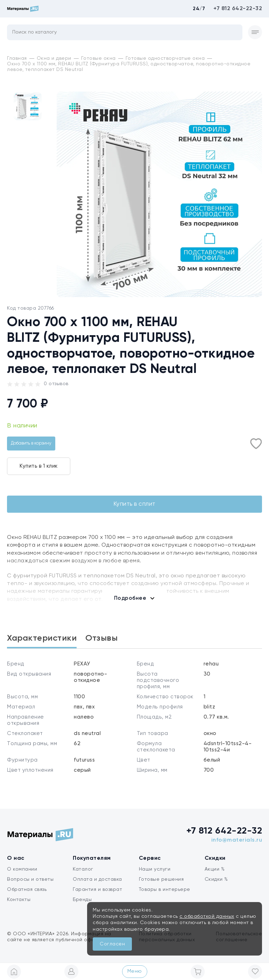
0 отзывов (56, 384)
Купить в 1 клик (39, 466)
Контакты (19, 905)
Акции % (215, 875)
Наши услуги (155, 875)
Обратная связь (27, 895)
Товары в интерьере (165, 895)
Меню (135, 971)
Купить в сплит (135, 505)
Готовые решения (161, 885)
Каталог (83, 875)
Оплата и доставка (97, 885)
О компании (22, 875)
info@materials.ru (237, 846)
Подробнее (130, 599)
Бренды (82, 905)
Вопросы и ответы (30, 885)
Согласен (112, 944)
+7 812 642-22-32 (238, 9)
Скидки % (216, 885)
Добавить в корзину (31, 443)
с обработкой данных (207, 916)
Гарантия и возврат (97, 895)
